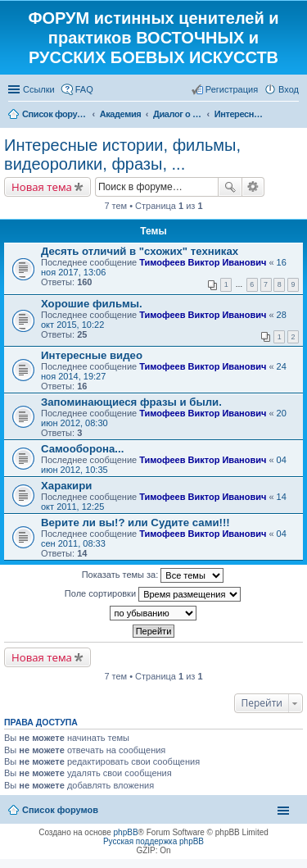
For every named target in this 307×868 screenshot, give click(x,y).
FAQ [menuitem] (84, 89)
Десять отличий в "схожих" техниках (140, 251)
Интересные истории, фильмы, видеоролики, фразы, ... (122, 155)
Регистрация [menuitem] (232, 89)
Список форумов (60, 810)
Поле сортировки (153, 594)
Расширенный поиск (253, 187)
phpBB (126, 832)
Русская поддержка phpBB (153, 841)
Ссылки (39, 89)
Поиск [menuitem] (294, 116)
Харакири (66, 486)
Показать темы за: (153, 575)
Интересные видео (92, 355)
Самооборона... (82, 449)
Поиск (230, 187)
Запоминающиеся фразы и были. (131, 402)
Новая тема (42, 187)
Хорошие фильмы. (92, 304)
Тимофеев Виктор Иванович (203, 262)
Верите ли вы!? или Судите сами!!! (135, 523)
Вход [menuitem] (289, 89)
